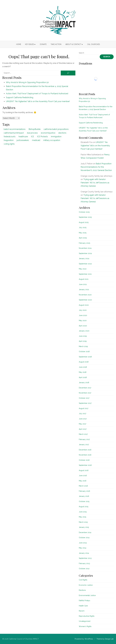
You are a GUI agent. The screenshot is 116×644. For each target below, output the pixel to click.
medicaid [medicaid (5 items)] (36, 140)
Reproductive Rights (87, 616)
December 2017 (85, 388)
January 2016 (84, 496)
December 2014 (85, 532)
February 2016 (84, 491)
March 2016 (83, 486)
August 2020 (84, 305)
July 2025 (83, 227)
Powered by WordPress (84, 639)
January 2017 (84, 445)
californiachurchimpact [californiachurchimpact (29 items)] (14, 133)
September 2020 (85, 300)
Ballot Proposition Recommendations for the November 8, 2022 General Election (96, 167)
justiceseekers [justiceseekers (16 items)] (23, 140)
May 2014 (83, 548)
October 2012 (84, 569)
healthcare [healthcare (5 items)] (23, 137)
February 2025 (84, 243)
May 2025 (83, 233)
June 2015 (83, 512)
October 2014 (84, 538)
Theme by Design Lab (105, 639)
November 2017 (85, 393)
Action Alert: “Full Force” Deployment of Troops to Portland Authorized (37, 94)
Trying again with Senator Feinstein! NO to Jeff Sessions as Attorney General (95, 183)
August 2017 (84, 408)
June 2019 (83, 336)
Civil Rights (83, 580)
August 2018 (84, 362)
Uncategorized (85, 621)
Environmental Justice (87, 595)
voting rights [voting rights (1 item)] (9, 144)
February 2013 (84, 563)
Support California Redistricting (20, 97)
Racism (82, 611)
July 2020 (83, 310)
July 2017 (82, 414)
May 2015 (82, 517)
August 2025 (84, 222)
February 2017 (84, 439)
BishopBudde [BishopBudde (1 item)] (35, 129)
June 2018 (83, 367)
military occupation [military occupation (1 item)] (52, 140)
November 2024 (85, 248)
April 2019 (83, 341)
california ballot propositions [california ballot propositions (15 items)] (56, 129)
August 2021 (84, 279)
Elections (82, 590)
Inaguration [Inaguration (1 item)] (9, 140)
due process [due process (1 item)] (32, 133)
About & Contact (73, 44)
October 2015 (84, 501)
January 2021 (84, 290)
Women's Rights (85, 626)
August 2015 (84, 507)
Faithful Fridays (84, 601)
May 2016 (83, 481)
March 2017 (83, 434)
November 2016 (85, 455)
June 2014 (83, 543)
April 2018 (83, 377)
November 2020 (85, 295)
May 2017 (82, 424)
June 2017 (83, 419)
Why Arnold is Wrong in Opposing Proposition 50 (27, 82)
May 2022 (83, 269)
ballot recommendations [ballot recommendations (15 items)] (15, 129)
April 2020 (83, 326)
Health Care (83, 606)
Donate (43, 44)
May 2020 (83, 321)
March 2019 (83, 346)
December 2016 (85, 450)
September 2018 (85, 357)
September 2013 (85, 558)
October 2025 (84, 212)
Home (19, 44)
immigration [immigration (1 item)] (56, 137)
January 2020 (84, 331)
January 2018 (84, 383)
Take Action (56, 44)
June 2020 (83, 315)
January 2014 (84, 553)
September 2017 (85, 403)
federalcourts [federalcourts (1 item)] (10, 137)
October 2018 (84, 352)
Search (81, 53)
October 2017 (84, 398)
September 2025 (85, 217)
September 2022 (85, 264)
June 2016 (83, 476)
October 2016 (84, 460)
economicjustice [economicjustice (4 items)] (48, 133)
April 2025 (83, 238)
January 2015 (84, 527)
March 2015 (83, 522)
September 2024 (85, 253)
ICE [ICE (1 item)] (32, 137)
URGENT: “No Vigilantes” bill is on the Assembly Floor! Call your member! (38, 101)
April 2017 (83, 429)
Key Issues (30, 44)
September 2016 (85, 465)
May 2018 (83, 372)
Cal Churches (93, 44)
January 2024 (84, 259)
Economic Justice (86, 585)
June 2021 (83, 284)
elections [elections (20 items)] (62, 133)
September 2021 (85, 274)
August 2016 (84, 470)
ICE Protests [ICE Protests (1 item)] (42, 137)
